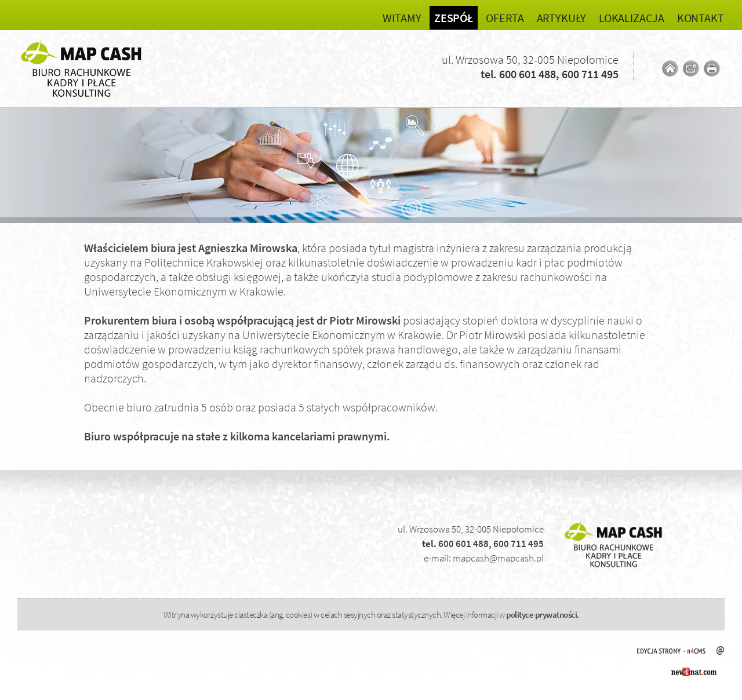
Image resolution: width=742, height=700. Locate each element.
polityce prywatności (541, 615)
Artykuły (561, 18)
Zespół (454, 18)
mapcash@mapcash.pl (498, 558)
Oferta (505, 18)
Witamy (402, 18)
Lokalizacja (632, 18)
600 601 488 (528, 74)
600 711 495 (590, 74)
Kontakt (701, 18)
